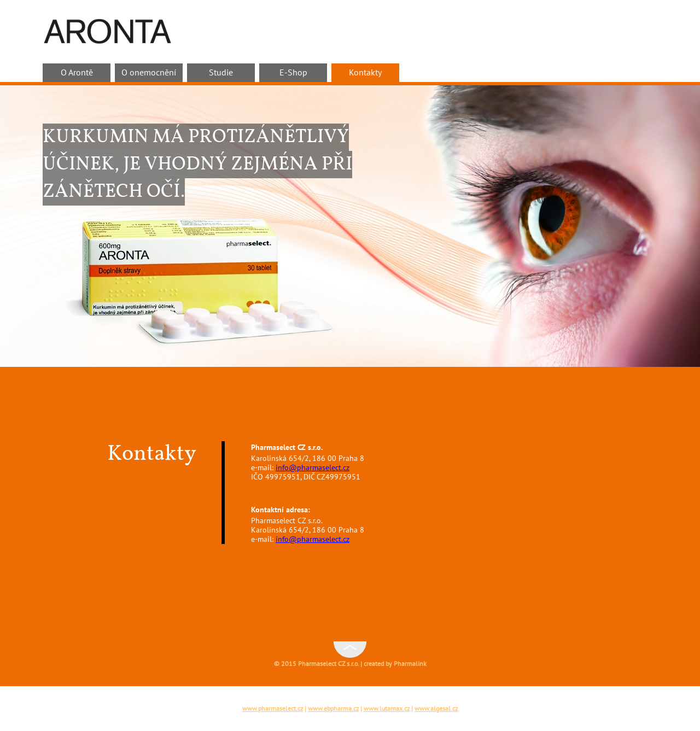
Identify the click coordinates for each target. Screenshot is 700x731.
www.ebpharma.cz (333, 709)
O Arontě (77, 73)
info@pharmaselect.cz (313, 468)
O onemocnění (149, 73)
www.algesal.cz (436, 709)
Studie (221, 73)
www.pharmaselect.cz (273, 709)
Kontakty (365, 73)
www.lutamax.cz (387, 709)
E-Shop (293, 73)
